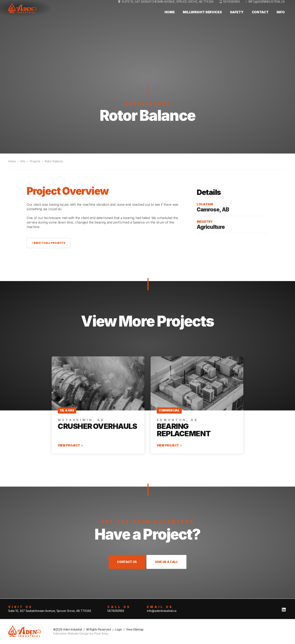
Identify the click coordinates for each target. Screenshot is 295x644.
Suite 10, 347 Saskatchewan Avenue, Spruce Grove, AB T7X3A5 (50, 611)
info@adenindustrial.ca (267, 10)
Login (118, 629)
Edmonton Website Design (71, 633)
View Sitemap (135, 629)
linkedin (284, 610)
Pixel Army (101, 633)
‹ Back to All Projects (49, 243)
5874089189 (231, 10)
